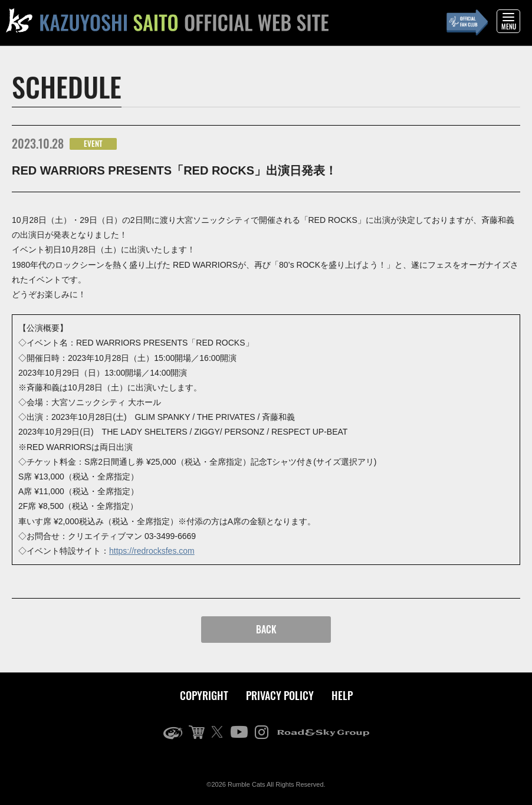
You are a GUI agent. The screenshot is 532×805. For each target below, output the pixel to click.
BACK (266, 629)
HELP (342, 695)
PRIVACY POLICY (280, 695)
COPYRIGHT (204, 695)
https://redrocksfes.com (152, 551)
